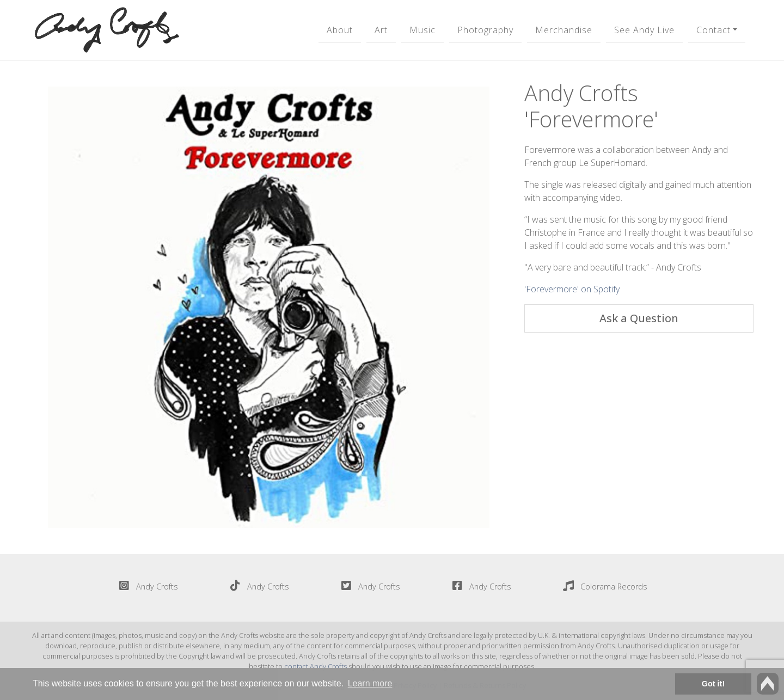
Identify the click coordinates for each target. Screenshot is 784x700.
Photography (485, 30)
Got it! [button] (713, 684)
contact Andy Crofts (316, 666)
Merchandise (564, 30)
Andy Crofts (146, 587)
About (340, 30)
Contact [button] (713, 30)
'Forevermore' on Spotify (572, 289)
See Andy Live (644, 30)
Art (381, 30)
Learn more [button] (370, 683)
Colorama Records (603, 587)
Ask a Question (639, 318)
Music (422, 30)
